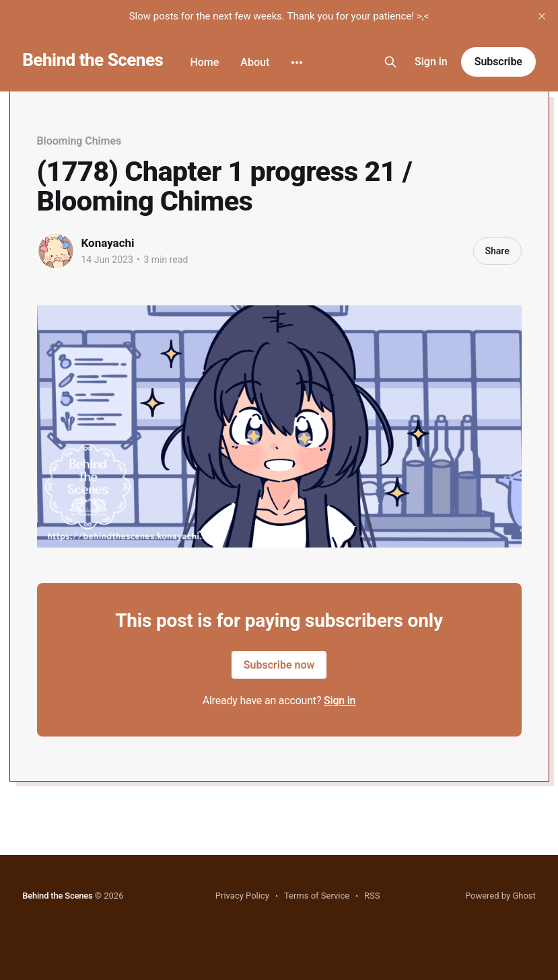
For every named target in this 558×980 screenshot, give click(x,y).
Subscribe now (279, 665)
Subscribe (498, 62)
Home (204, 62)
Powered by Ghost (500, 896)
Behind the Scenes (93, 60)
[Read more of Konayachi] (56, 251)
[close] (542, 16)
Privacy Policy (242, 896)
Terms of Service (317, 896)
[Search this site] (390, 62)
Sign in (431, 62)
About (255, 62)
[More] (297, 63)
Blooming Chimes (79, 141)
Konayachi (108, 243)
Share (497, 251)
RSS (372, 896)
